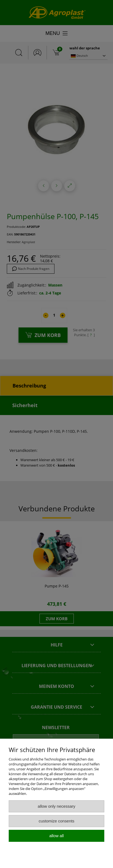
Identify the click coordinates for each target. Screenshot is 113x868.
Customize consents (57, 821)
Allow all (57, 836)
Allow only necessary (57, 806)
